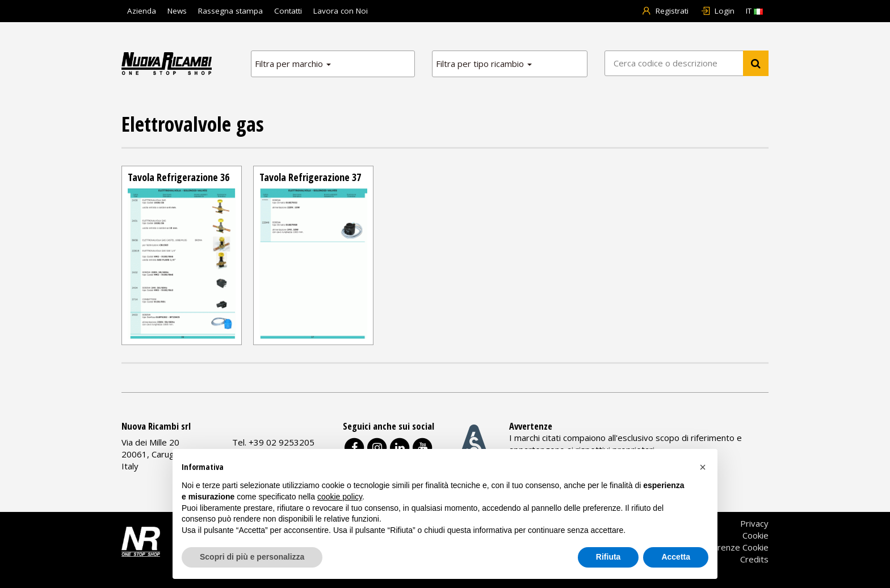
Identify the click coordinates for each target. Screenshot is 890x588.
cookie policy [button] (340, 497)
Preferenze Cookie (732, 547)
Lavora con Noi (341, 11)
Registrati (665, 11)
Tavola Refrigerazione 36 (179, 177)
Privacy (754, 523)
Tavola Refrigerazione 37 (310, 177)
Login (717, 11)
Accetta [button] (676, 557)
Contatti (288, 11)
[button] (703, 467)
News (177, 11)
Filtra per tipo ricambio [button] (484, 64)
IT (754, 11)
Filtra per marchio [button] (293, 64)
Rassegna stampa (230, 11)
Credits (754, 559)
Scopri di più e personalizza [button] (252, 557)
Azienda (142, 11)
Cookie (755, 535)
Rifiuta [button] (608, 557)
